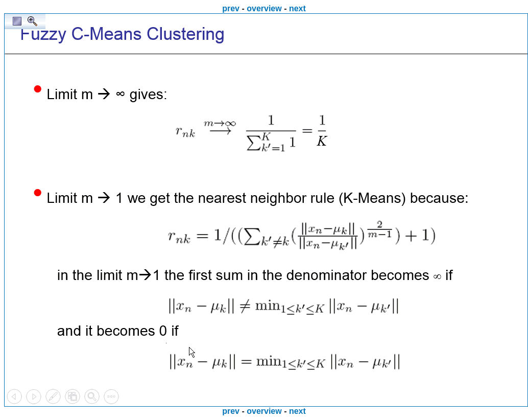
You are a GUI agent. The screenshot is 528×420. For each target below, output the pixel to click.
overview (264, 8)
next (297, 8)
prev (231, 8)
